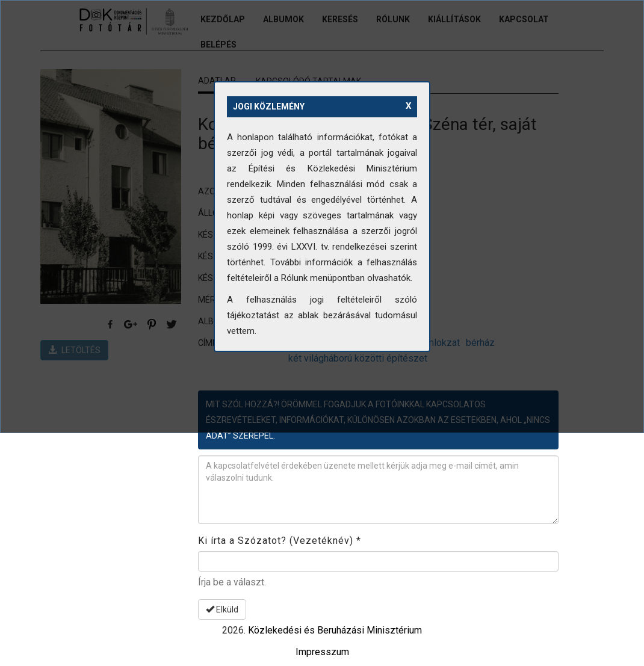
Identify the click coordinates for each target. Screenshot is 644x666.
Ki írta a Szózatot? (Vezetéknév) (280, 541)
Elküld (222, 609)
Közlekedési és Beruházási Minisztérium (335, 630)
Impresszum (322, 652)
